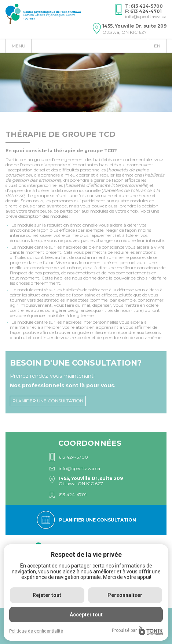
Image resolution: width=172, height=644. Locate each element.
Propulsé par (137, 631)
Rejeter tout (47, 595)
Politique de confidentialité (36, 631)
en (157, 46)
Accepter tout (86, 615)
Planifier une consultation (48, 401)
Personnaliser (125, 595)
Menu (19, 46)
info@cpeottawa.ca (146, 16)
